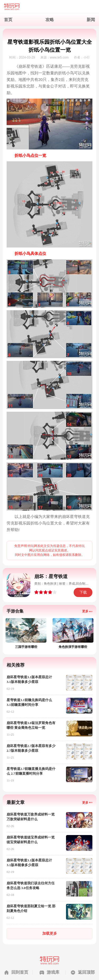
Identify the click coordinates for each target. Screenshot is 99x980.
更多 (85, 611)
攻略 (50, 20)
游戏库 (53, 972)
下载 (83, 592)
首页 (8, 20)
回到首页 (20, 972)
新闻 (91, 20)
